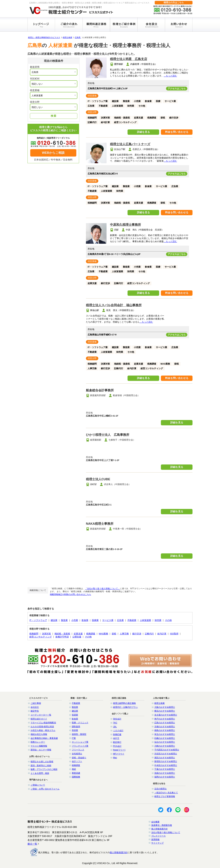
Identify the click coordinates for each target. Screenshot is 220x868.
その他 (168, 620)
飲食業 (85, 620)
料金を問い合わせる (177, 132)
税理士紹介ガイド (39, 719)
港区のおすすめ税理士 (165, 758)
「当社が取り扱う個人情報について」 (102, 589)
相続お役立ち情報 (39, 734)
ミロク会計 (118, 731)
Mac (115, 758)
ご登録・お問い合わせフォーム (45, 789)
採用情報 (155, 840)
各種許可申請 (62, 637)
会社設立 (35, 707)
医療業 (95, 620)
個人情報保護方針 (159, 829)
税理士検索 (67, 37)
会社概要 (155, 822)
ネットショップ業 (80, 742)
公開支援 (77, 637)
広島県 (78, 37)
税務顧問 (34, 634)
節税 (114, 634)
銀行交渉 (137, 634)
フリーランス (78, 750)
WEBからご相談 (53, 153)
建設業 (54, 620)
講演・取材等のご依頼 (41, 766)
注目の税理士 (161, 789)
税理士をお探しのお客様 (42, 762)
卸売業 (158, 620)
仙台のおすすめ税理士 (165, 742)
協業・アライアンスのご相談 (44, 769)
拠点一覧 (32, 844)
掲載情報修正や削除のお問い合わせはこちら (70, 594)
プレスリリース (158, 836)
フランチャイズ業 (80, 746)
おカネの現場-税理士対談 (42, 727)
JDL (115, 727)
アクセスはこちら (177, 88)
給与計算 (162, 634)
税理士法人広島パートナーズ (130, 144)
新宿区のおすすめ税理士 (166, 761)
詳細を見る (143, 132)
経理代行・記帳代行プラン (125, 707)
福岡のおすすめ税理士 (165, 777)
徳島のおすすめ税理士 (165, 730)
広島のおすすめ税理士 (165, 723)
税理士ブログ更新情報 (165, 796)
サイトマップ (157, 843)
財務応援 (117, 734)
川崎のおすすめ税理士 (165, 746)
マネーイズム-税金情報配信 (43, 723)
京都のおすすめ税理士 (165, 727)
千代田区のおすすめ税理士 (167, 750)
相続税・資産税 (62, 634)
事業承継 (76, 773)
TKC (115, 723)
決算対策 (46, 634)
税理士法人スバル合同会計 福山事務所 (114, 305)
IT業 (74, 738)
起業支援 (78, 634)
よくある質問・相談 (40, 773)
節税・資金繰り (79, 758)
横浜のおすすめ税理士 (165, 711)
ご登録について (38, 785)
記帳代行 (149, 634)
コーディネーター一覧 (41, 715)
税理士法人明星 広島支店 (129, 59)
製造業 (64, 620)
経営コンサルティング (41, 637)
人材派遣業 (145, 620)
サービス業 (108, 620)
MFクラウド (119, 754)
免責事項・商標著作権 (162, 825)
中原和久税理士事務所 (125, 225)
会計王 (116, 738)
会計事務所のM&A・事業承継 (44, 738)
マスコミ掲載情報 (39, 746)
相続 (74, 769)
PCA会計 (117, 746)
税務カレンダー (38, 742)
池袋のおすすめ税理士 (165, 773)
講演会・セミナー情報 (41, 750)
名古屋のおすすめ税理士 (166, 715)
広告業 (120, 620)
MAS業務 (103, 634)
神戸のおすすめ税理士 (165, 719)
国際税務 (76, 777)
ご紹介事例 (36, 703)
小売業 (75, 620)
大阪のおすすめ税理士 (165, 707)
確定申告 (35, 711)
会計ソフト (77, 761)
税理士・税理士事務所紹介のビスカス (44, 37)
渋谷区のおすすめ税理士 (166, 754)
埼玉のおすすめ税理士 (165, 734)
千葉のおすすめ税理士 (165, 769)
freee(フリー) (119, 750)
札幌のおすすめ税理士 (165, 738)
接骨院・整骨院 (79, 734)
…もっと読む (170, 76)
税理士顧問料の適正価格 (124, 703)
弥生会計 (117, 719)
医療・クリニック (80, 723)
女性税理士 (77, 754)
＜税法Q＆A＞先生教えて (166, 793)
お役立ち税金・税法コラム (43, 730)
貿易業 (75, 715)
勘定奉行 (117, 742)
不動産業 (132, 620)
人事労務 (124, 634)
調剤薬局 (76, 727)
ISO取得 (174, 634)
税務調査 (91, 634)
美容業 (75, 730)
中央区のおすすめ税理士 (166, 765)
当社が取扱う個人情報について (166, 832)
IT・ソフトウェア (38, 620)
